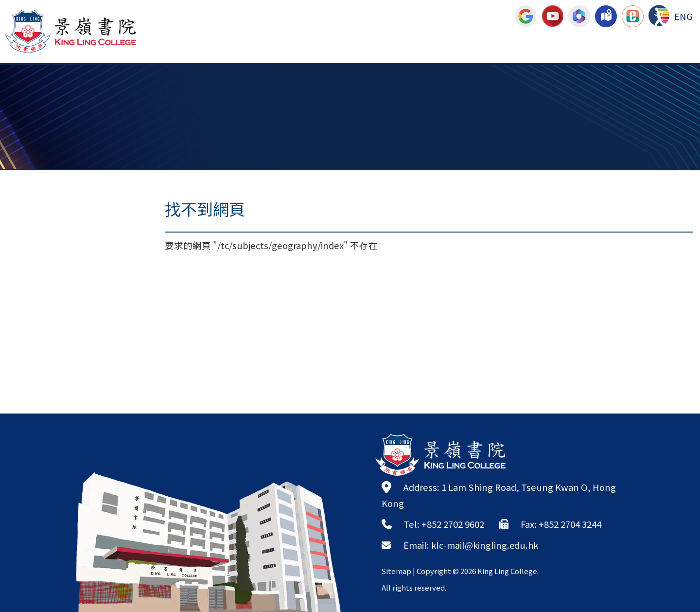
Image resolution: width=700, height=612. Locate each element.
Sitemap (397, 571)
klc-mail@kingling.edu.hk (486, 545)
